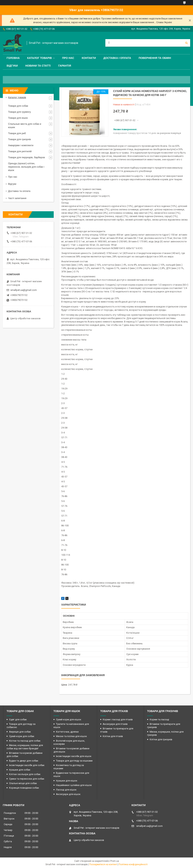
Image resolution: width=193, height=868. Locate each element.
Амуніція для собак (20, 732)
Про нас (68, 58)
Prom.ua (115, 861)
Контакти (89, 58)
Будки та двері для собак (24, 761)
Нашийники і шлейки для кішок (74, 785)
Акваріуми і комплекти (21, 145)
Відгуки (12, 66)
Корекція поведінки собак (24, 788)
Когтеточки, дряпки (67, 732)
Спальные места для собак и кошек (25, 126)
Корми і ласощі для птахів (118, 719)
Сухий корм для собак (22, 736)
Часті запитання (17, 198)
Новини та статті (38, 66)
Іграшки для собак (20, 770)
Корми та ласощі (159, 719)
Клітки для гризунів (161, 739)
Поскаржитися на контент (103, 864)
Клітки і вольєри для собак (25, 774)
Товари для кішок (18, 118)
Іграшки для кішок (67, 781)
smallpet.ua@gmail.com (24, 290)
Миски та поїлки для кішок (71, 736)
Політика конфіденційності (133, 864)
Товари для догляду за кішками (74, 761)
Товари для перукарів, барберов (26, 157)
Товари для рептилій (20, 151)
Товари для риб (17, 133)
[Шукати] (186, 43)
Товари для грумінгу (20, 112)
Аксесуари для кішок (68, 794)
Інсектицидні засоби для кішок (74, 756)
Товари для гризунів (20, 139)
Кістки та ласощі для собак (25, 741)
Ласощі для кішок (66, 790)
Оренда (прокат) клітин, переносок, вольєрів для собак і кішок (26, 167)
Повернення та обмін (155, 58)
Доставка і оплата (117, 58)
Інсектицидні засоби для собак (27, 765)
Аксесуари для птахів (115, 724)
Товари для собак (18, 106)
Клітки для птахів (113, 736)
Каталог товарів (39, 58)
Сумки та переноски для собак (27, 779)
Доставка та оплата (19, 191)
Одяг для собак (18, 719)
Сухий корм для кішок (69, 719)
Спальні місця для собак (23, 783)
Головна (13, 58)
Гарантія (65, 66)
